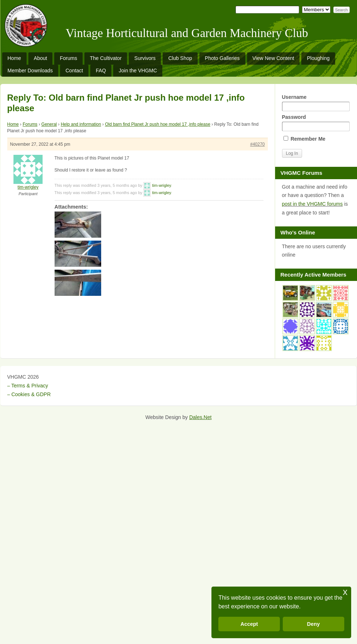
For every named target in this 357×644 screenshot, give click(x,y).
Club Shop (180, 58)
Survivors (145, 58)
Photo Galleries (222, 58)
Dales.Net (200, 417)
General (49, 124)
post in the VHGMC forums (312, 204)
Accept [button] (249, 624)
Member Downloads (30, 71)
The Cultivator (106, 58)
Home (14, 58)
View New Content (273, 58)
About (41, 58)
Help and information (81, 124)
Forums (68, 58)
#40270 (257, 144)
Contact (74, 71)
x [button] (345, 592)
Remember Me (305, 139)
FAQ (101, 71)
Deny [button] (314, 624)
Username (316, 103)
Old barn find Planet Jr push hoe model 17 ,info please (158, 124)
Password (316, 123)
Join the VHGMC (138, 71)
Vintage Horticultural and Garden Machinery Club (187, 33)
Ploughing (318, 58)
